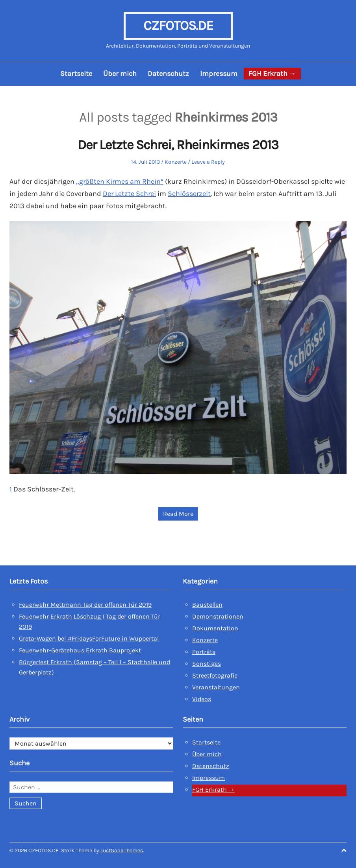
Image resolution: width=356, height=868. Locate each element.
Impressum (219, 74)
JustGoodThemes (122, 850)
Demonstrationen (218, 615)
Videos (202, 698)
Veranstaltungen (216, 686)
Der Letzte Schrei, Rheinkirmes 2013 (178, 145)
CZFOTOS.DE (178, 26)
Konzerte (176, 162)
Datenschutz (168, 74)
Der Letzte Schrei (130, 193)
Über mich (120, 74)
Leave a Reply (208, 162)
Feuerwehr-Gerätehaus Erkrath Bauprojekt (80, 649)
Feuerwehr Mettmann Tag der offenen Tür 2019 (85, 603)
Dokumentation (215, 627)
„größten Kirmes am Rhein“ (120, 181)
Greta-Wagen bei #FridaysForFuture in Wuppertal (89, 637)
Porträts (204, 651)
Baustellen (207, 603)
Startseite (76, 74)
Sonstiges (207, 662)
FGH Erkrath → (272, 74)
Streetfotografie (215, 674)
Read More (178, 513)
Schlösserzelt (190, 193)
